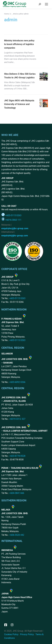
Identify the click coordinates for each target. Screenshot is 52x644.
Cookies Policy (11, 634)
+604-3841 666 (17, 493)
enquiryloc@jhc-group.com (15, 228)
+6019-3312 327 (17, 419)
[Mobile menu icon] (46, 4)
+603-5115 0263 (13, 215)
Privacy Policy (27, 634)
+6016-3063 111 (13, 220)
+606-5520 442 (17, 535)
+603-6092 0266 (17, 382)
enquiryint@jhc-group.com (15, 236)
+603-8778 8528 (17, 456)
